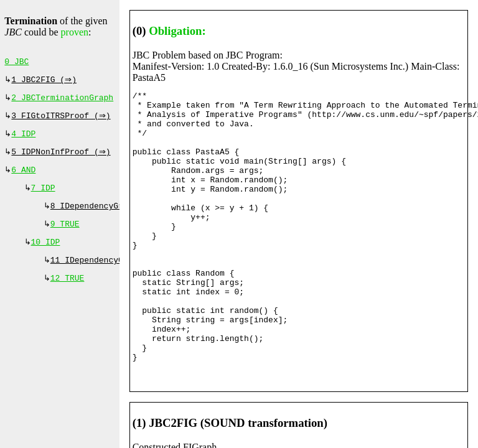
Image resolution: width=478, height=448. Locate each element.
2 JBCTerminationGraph (62, 101)
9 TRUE (65, 236)
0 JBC (16, 63)
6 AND (23, 179)
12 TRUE (68, 294)
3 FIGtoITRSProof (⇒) (62, 121)
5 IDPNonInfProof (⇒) (62, 159)
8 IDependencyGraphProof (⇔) (118, 217)
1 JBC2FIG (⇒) (45, 82)
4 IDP (23, 140)
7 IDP (43, 198)
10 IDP (46, 256)
